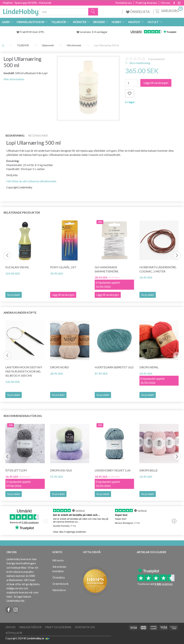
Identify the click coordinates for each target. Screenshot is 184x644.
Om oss (165, 3)
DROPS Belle (149, 470)
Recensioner (38, 135)
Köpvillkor (14, 633)
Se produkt (14, 295)
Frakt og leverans (146, 3)
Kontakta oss (124, 3)
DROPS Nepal (149, 367)
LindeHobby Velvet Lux (113, 470)
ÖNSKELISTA (138, 12)
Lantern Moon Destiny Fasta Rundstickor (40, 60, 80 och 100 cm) (24, 371)
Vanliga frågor (30, 627)
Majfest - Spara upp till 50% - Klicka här (27, 3)
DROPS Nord (59, 367)
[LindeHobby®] (21, 11)
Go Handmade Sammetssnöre (107, 269)
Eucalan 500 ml (17, 267)
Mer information (14, 79)
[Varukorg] (169, 11)
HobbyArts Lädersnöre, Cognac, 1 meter (158, 269)
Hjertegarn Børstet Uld (114, 367)
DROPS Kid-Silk (61, 470)
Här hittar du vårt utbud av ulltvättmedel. (31, 181)
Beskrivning (15, 135)
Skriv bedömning (140, 63)
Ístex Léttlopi (16, 470)
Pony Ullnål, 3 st (63, 267)
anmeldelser (157, 59)
